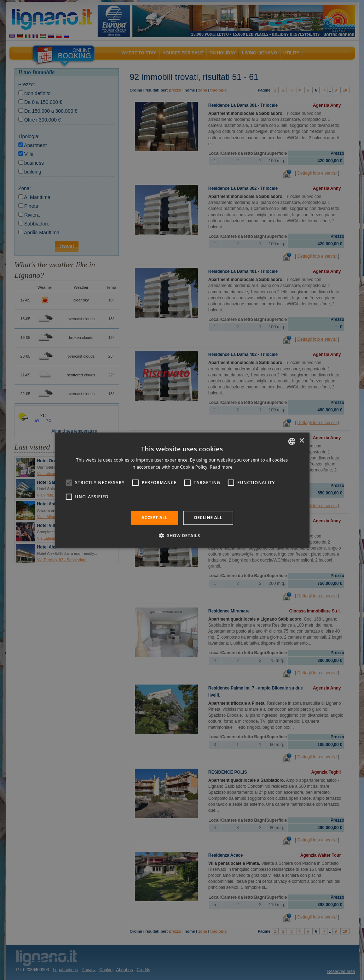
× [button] (302, 441)
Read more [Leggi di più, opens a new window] (221, 467)
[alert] (182, 490)
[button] (182, 535)
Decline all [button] (208, 518)
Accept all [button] (155, 518)
